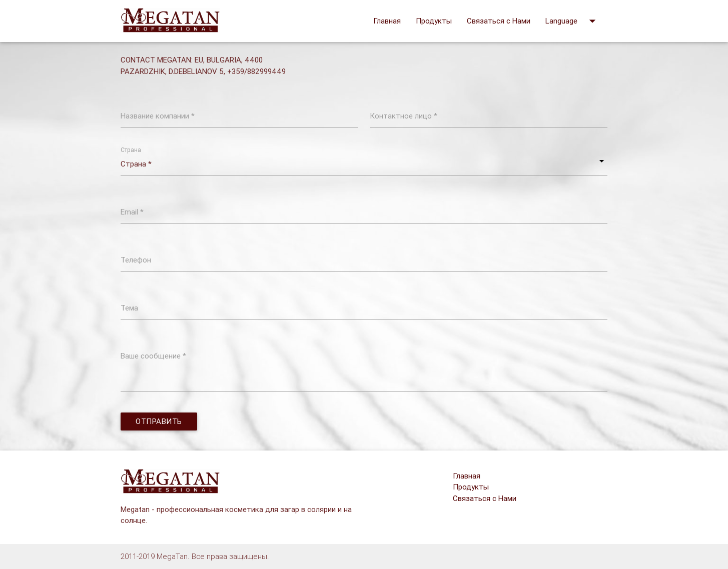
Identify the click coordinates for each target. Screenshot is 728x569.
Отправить (159, 421)
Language (573, 21)
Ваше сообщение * (153, 356)
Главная (387, 21)
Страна (131, 150)
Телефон (136, 260)
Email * (132, 212)
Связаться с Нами (499, 21)
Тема (129, 308)
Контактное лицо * (404, 116)
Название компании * (158, 116)
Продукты (434, 21)
